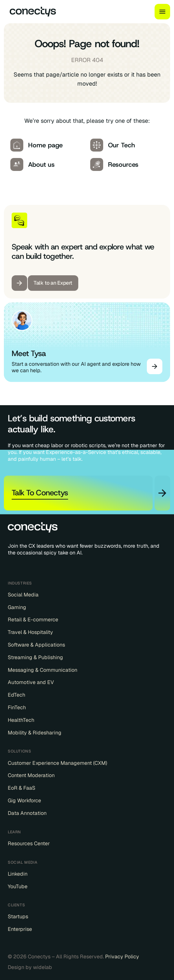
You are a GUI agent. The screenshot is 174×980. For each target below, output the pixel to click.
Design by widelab (30, 967)
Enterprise (20, 929)
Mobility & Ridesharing (35, 733)
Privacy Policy (122, 957)
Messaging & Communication (43, 670)
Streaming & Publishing (35, 658)
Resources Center (29, 844)
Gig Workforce (24, 801)
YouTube (18, 887)
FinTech (17, 708)
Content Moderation (31, 775)
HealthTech (21, 720)
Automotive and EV (31, 682)
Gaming (17, 607)
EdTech (16, 695)
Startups (18, 917)
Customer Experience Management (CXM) (57, 763)
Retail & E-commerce (33, 620)
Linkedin (18, 874)
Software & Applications (36, 645)
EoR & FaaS (22, 788)
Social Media (23, 595)
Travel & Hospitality (30, 632)
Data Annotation (27, 813)
